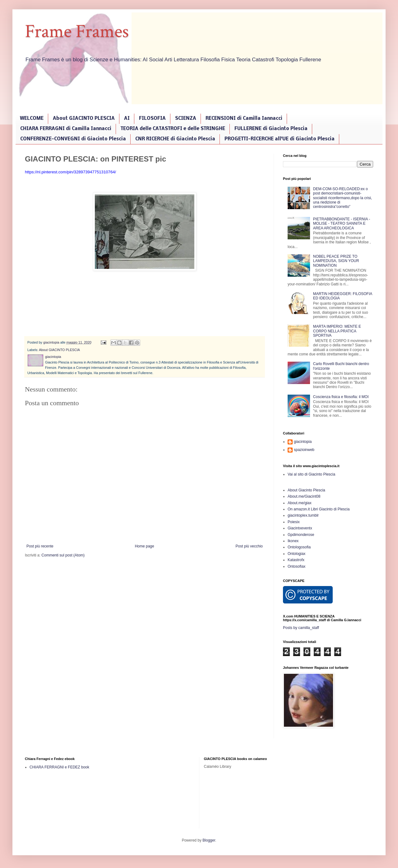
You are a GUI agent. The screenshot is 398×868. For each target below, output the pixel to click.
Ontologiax (296, 554)
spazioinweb (304, 450)
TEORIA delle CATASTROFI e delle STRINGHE (173, 129)
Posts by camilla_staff (301, 628)
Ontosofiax (296, 566)
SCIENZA (186, 119)
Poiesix (294, 522)
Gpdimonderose (301, 535)
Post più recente (40, 546)
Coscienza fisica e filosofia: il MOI (341, 397)
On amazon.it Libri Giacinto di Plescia (319, 509)
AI (127, 119)
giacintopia (303, 442)
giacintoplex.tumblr (303, 515)
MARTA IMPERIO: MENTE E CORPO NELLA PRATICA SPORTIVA (337, 331)
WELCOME (32, 119)
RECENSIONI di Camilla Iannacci (244, 119)
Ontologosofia (299, 547)
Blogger (209, 840)
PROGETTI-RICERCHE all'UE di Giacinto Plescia (280, 139)
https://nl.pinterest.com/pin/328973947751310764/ (70, 172)
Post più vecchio (249, 546)
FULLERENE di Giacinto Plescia (271, 129)
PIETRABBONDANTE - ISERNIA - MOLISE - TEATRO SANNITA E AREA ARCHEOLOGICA (342, 224)
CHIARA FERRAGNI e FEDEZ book (59, 767)
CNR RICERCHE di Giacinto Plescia (175, 139)
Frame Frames (77, 31)
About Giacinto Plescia (306, 490)
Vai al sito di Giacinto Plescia (311, 474)
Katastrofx (296, 560)
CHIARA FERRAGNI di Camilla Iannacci (66, 129)
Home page (145, 546)
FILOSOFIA (152, 119)
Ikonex (293, 541)
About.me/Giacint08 (304, 496)
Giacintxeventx (300, 528)
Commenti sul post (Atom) (63, 555)
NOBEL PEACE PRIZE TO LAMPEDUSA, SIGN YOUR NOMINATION (336, 261)
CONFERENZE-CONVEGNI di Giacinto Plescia (73, 139)
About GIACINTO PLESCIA (84, 119)
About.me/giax (300, 503)
